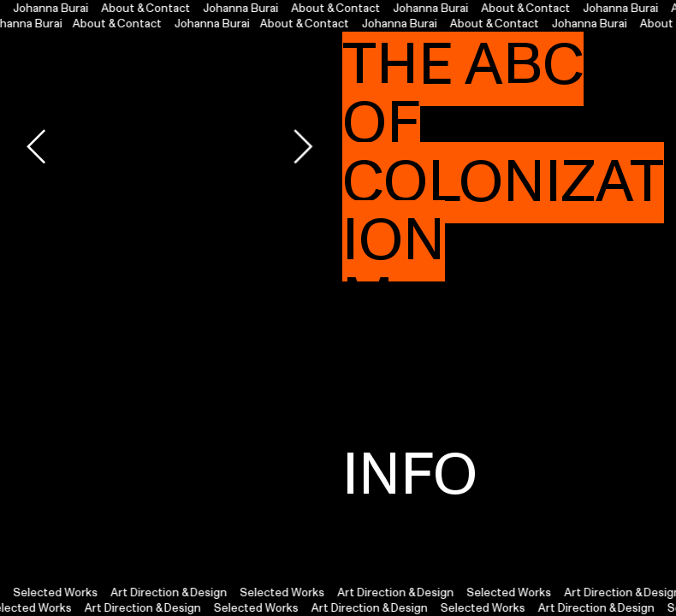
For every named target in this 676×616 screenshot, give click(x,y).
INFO (410, 475)
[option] (169, 146)
